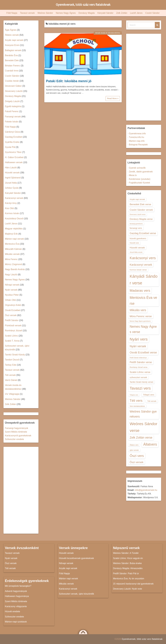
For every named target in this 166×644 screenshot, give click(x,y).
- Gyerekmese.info (137, 134)
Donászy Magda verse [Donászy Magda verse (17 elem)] (141, 219)
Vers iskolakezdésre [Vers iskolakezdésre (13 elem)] (137, 406)
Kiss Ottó (9, 208)
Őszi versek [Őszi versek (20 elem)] (136, 462)
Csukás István (12, 81)
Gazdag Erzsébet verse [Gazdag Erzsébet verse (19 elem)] (143, 233)
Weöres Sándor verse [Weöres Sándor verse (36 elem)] (143, 427)
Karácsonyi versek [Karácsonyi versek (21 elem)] (141, 265)
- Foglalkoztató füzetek (139, 183)
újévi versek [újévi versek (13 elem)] (134, 450)
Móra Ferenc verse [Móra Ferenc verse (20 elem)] (141, 316)
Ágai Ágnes (11, 30)
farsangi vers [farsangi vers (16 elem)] (136, 228)
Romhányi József (13, 331)
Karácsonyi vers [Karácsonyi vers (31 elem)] (143, 258)
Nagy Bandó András (15, 269)
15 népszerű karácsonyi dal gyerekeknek (133, 584)
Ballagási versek (13, 50)
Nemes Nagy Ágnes (66, 13)
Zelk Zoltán (122, 13)
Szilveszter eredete (14, 439)
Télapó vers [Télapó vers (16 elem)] (149, 395)
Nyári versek (11, 290)
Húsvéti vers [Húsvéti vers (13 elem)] (134, 243)
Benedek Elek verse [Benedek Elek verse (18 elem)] (140, 204)
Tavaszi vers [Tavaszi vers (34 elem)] (140, 388)
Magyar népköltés (14, 229)
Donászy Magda (87, 13)
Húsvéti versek (12, 173)
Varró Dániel (11, 380)
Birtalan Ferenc (13, 66)
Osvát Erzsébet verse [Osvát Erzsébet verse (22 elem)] (143, 352)
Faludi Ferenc (12, 111)
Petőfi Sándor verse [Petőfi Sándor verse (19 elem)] (141, 362)
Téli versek (10, 375)
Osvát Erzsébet (13, 310)
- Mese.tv (132, 175)
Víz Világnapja (12, 394)
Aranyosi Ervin (12, 45)
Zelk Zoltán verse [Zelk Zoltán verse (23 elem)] (141, 438)
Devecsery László (14, 91)
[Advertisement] (21, 490)
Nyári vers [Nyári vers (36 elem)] (139, 339)
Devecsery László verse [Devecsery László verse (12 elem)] (138, 214)
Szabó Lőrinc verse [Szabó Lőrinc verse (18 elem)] (140, 372)
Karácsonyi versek (14, 198)
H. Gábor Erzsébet (14, 157)
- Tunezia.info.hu (136, 137)
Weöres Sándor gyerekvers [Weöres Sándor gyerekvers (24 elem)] (143, 414)
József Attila (11, 183)
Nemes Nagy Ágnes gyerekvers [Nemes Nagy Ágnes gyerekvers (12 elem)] (140, 321)
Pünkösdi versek (13, 326)
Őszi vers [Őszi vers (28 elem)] (137, 456)
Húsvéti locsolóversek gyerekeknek (76, 558)
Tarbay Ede (11, 365)
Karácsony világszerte (16, 606)
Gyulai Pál (10, 147)
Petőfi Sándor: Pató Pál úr (126, 573)
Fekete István (12, 122)
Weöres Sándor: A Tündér (126, 553)
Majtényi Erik (11, 234)
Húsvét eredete (13, 611)
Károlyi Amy (11, 203)
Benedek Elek (12, 60)
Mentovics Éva (12, 244)
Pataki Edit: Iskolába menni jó (69, 81)
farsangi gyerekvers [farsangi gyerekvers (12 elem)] (136, 224)
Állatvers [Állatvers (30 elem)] (150, 444)
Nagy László (11, 275)
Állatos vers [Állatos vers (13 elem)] (134, 445)
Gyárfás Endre (12, 142)
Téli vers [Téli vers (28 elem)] (136, 401)
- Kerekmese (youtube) (139, 179)
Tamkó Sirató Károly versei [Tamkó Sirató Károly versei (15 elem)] (141, 382)
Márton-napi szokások (16, 622)
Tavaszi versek (27, 13)
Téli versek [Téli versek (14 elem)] (152, 401)
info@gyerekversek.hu (146, 490)
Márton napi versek (14, 239)
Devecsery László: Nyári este (127, 589)
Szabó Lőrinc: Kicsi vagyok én (128, 558)
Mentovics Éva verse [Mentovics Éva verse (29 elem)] (143, 300)
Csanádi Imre (12, 71)
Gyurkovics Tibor (13, 152)
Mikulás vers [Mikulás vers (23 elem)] (138, 310)
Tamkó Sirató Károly (15, 355)
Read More (113, 98)
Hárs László (11, 168)
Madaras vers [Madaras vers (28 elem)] (140, 290)
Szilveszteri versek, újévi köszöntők (77, 594)
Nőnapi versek (12, 285)
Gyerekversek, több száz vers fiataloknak (83, 5)
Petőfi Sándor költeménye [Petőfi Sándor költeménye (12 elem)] (138, 358)
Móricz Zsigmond (13, 264)
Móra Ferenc (11, 259)
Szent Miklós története (16, 432)
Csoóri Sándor (152, 13)
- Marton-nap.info (136, 141)
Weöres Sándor (45, 13)
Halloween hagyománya (17, 596)
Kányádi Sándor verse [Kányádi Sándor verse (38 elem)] (144, 280)
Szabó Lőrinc (11, 336)
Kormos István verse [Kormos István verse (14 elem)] (138, 270)
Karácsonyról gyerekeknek (18, 436)
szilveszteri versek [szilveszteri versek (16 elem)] (138, 377)
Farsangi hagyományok (17, 428)
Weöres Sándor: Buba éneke (127, 563)
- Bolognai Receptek (138, 145)
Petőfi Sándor (12, 320)
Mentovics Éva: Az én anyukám (129, 579)
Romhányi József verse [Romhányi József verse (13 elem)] (139, 367)
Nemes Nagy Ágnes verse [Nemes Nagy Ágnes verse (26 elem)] (143, 329)
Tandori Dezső (12, 360)
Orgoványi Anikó (13, 305)
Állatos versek (12, 35)
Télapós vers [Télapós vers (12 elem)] (134, 395)
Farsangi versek (13, 117)
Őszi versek (11, 315)
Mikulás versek (12, 254)
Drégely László (12, 101)
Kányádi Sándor (105, 13)
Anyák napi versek (14, 40)
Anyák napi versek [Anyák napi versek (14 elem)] (137, 199)
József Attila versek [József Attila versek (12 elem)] (136, 252)
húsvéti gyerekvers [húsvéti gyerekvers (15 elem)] (138, 238)
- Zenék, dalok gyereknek (140, 172)
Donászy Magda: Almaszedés (128, 568)
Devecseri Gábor (13, 86)
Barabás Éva (11, 55)
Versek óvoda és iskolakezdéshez (108, 33)
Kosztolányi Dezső (14, 219)
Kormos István (12, 213)
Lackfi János (136, 13)
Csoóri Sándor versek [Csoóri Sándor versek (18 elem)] (141, 210)
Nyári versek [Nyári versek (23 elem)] (138, 346)
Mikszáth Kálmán (13, 249)
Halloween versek (14, 162)
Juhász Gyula (12, 188)
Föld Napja (12, 13)
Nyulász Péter (12, 295)
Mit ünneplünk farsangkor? (18, 586)
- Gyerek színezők (137, 168)
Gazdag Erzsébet (14, 137)
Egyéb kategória (13, 106)
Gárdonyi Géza (12, 132)
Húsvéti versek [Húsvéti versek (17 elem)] (137, 248)
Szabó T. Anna (12, 341)
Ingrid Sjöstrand (13, 178)
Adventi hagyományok (16, 591)
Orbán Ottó (10, 300)
